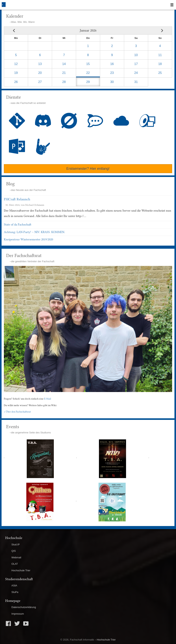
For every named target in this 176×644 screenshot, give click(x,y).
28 (64, 82)
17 (136, 64)
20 (40, 73)
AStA (14, 585)
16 (112, 64)
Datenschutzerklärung (24, 607)
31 (136, 82)
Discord (43, 121)
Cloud (121, 121)
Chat (95, 121)
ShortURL (43, 147)
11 (160, 55)
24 (136, 73)
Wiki (69, 121)
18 (160, 64)
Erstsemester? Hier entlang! (88, 169)
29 (88, 82)
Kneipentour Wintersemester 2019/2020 (28, 239)
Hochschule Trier (21, 570)
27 (40, 82)
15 (88, 64)
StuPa (15, 592)
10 (136, 55)
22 (88, 73)
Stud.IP (16, 544)
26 (16, 82)
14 (64, 64)
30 (112, 82)
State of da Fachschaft (18, 225)
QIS (14, 551)
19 (16, 73)
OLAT (15, 564)
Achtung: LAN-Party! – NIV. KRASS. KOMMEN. (34, 232)
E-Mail (48, 399)
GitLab (17, 121)
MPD (147, 121)
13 (40, 64)
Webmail (16, 557)
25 (160, 73)
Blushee (17, 146)
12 (16, 64)
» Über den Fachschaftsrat (17, 412)
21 (64, 73)
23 (112, 73)
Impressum (18, 614)
